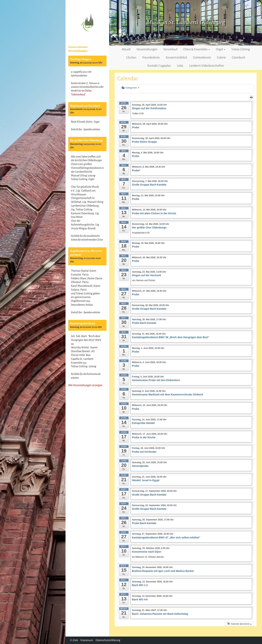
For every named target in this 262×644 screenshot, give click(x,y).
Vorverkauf (170, 49)
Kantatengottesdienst (83, 323)
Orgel (221, 49)
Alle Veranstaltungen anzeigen (85, 385)
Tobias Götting (241, 49)
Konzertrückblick (176, 58)
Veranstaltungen (147, 49)
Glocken (131, 58)
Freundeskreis (151, 58)
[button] (239, 624)
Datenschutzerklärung (108, 640)
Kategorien (131, 88)
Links (180, 66)
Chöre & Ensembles (197, 49)
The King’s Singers (81, 59)
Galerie (221, 58)
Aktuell (126, 49)
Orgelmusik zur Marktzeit (85, 106)
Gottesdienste (202, 58)
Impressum (87, 640)
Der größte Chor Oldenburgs (86, 140)
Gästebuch (239, 58)
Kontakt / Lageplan (159, 66)
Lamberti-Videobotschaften (207, 66)
